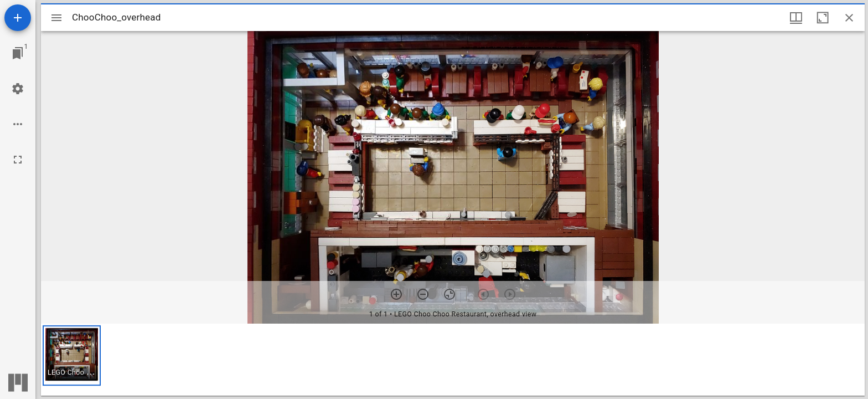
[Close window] (849, 18)
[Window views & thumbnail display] (796, 18)
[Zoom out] (423, 294)
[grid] (453, 360)
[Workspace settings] (18, 89)
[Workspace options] (18, 124)
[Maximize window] (823, 18)
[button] (72, 355)
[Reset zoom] (449, 294)
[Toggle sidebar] (56, 18)
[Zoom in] (396, 294)
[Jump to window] (18, 53)
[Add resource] (18, 18)
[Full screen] (18, 160)
